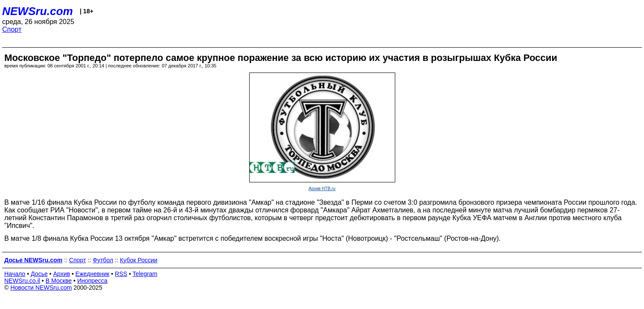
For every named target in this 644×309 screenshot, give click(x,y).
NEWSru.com (38, 11)
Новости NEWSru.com (41, 288)
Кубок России (139, 260)
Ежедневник (93, 274)
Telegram (145, 274)
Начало (15, 274)
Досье (39, 274)
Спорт (12, 29)
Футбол (103, 260)
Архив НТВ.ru (322, 189)
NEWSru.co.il (22, 281)
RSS (121, 274)
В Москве (59, 281)
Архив (62, 274)
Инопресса (93, 281)
